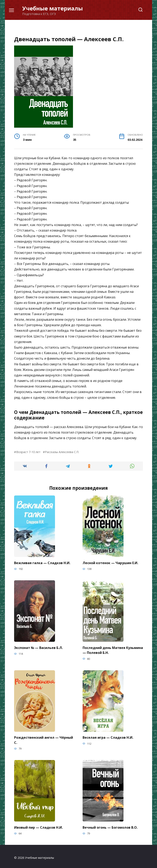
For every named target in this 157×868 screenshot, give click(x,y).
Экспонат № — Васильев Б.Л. (38, 647)
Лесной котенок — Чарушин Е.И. (110, 562)
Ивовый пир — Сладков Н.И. (38, 825)
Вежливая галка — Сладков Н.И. (42, 562)
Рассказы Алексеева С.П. (62, 452)
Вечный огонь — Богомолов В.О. (110, 825)
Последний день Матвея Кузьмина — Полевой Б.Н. (113, 649)
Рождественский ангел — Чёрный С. (44, 738)
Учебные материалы (53, 8)
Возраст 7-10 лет (28, 452)
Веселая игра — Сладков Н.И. (108, 736)
